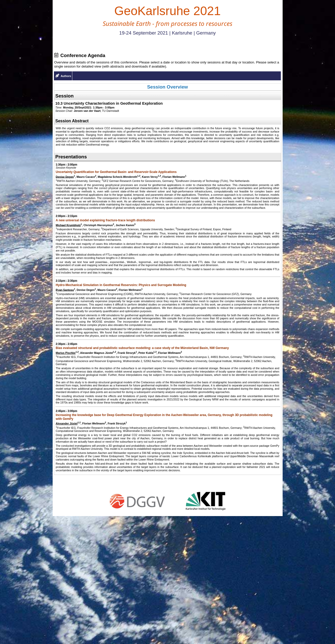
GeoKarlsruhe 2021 (167, 11)
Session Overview (168, 87)
